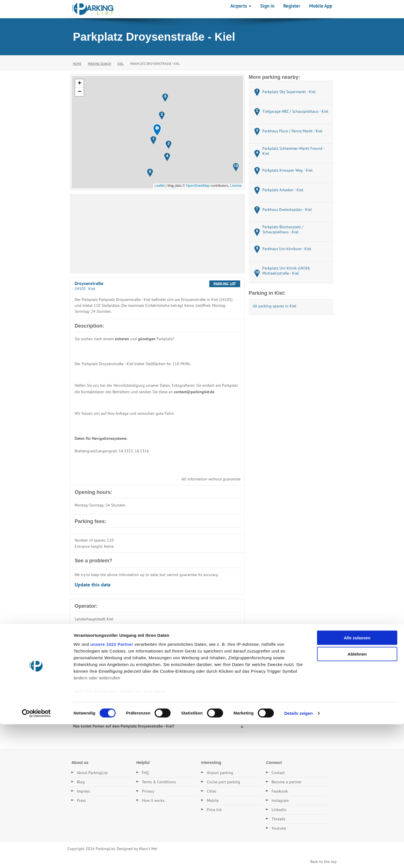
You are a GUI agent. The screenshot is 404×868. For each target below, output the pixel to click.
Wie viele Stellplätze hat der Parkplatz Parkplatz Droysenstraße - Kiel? (133, 690)
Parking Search (99, 64)
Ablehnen (357, 798)
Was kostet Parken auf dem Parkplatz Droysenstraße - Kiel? (124, 726)
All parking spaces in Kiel (275, 306)
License (236, 186)
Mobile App (321, 6)
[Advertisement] (157, 234)
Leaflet (160, 186)
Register (292, 6)
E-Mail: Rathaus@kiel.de (96, 633)
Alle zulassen (357, 781)
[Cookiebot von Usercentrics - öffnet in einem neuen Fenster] (36, 857)
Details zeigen (298, 857)
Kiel (121, 64)
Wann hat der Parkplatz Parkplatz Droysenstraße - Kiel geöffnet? (128, 714)
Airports (241, 6)
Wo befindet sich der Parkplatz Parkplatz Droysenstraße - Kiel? (127, 678)
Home (77, 64)
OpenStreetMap (198, 186)
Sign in (267, 6)
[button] (157, 130)
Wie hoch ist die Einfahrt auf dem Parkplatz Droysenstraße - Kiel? (129, 702)
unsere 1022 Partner (112, 788)
